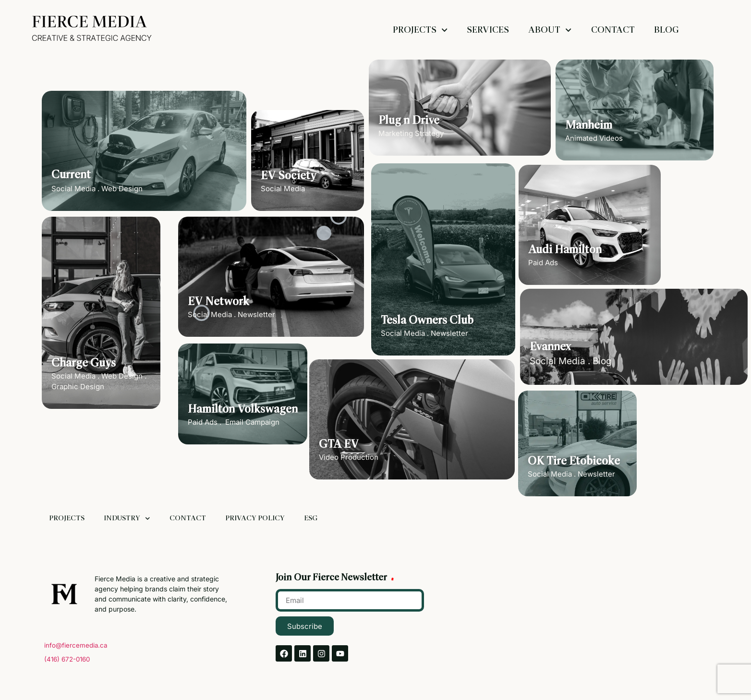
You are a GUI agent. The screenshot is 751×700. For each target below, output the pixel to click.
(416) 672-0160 (67, 659)
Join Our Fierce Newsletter (332, 578)
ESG (311, 518)
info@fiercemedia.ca (76, 645)
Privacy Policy (255, 518)
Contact (613, 30)
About (550, 30)
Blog (666, 30)
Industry (127, 519)
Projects (420, 30)
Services (488, 30)
